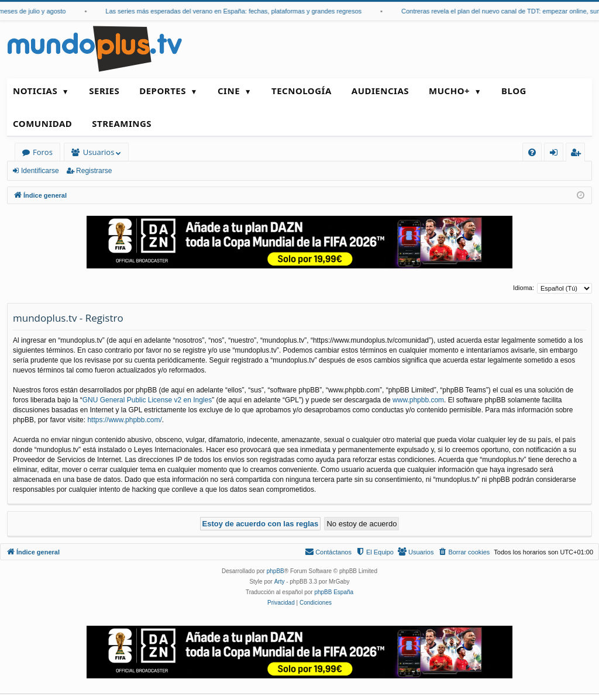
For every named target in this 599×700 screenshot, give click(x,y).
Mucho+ (449, 91)
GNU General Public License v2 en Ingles (147, 400)
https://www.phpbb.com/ (124, 420)
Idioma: (524, 288)
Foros (43, 152)
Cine (229, 91)
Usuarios (99, 152)
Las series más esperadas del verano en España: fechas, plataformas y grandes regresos (239, 11)
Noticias (35, 91)
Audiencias (380, 91)
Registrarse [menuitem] (578, 154)
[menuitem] (532, 152)
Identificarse (40, 171)
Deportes (163, 91)
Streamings (122, 123)
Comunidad (42, 123)
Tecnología (302, 91)
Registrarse (94, 171)
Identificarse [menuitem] (557, 154)
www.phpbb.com (418, 400)
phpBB (276, 571)
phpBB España (334, 592)
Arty (280, 582)
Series (104, 91)
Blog (514, 91)
